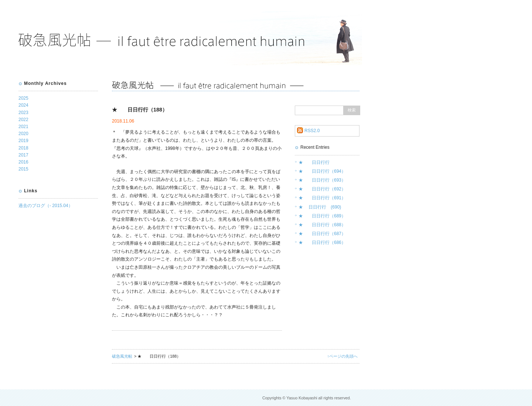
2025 (23, 98)
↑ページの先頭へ (342, 356)
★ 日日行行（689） (322, 216)
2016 (23, 162)
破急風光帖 (122, 356)
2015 (23, 169)
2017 (23, 155)
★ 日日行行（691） (322, 198)
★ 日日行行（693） (322, 180)
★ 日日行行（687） (322, 234)
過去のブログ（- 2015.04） (46, 206)
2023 (23, 113)
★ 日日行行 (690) (320, 207)
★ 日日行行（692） (322, 189)
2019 (23, 141)
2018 (23, 148)
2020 (23, 134)
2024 (23, 105)
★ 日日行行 (314, 162)
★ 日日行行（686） (322, 242)
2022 (23, 120)
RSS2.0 (312, 131)
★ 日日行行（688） (322, 225)
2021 (23, 127)
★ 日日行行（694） (322, 171)
